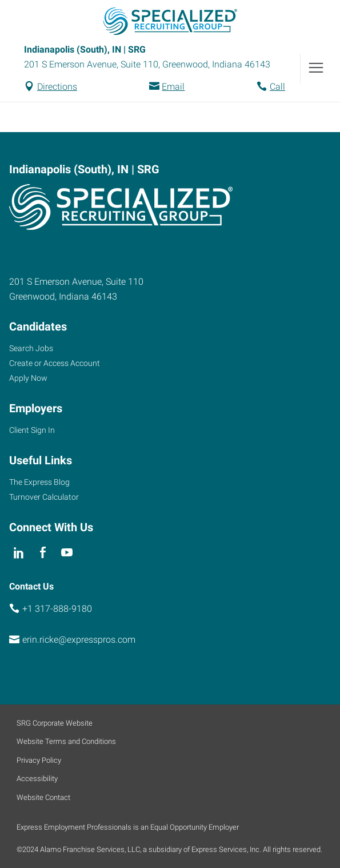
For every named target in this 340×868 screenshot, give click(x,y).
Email (173, 87)
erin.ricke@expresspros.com (79, 640)
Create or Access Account (55, 363)
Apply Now (28, 378)
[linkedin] (19, 553)
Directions (57, 87)
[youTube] (67, 553)
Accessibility (37, 779)
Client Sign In (32, 430)
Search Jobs (31, 348)
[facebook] (43, 553)
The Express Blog (39, 482)
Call (277, 87)
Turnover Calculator (44, 497)
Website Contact (43, 797)
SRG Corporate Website (55, 723)
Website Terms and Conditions (66, 741)
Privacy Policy (39, 760)
